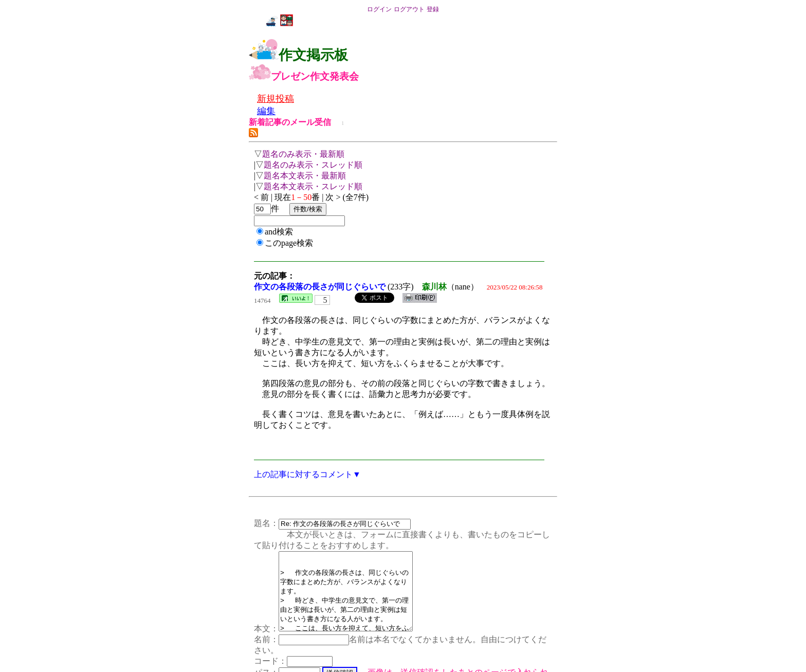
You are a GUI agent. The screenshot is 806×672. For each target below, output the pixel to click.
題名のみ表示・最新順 (303, 154)
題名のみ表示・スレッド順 (313, 165)
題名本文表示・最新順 (305, 176)
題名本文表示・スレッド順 (313, 186)
